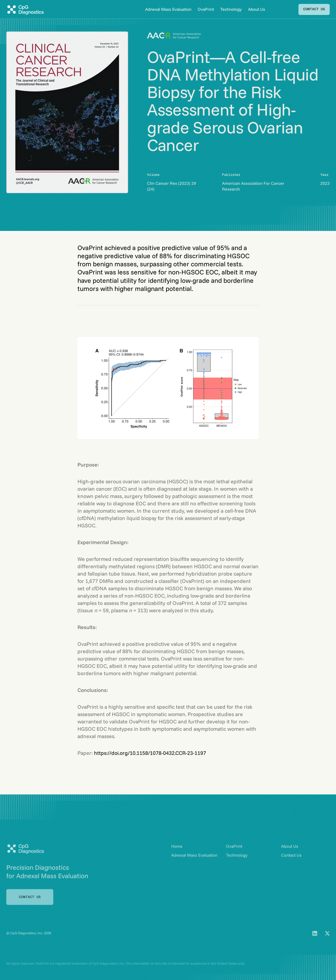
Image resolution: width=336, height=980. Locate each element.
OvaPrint (206, 9)
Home (177, 853)
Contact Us (291, 862)
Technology (231, 9)
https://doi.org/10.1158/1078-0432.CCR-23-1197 (150, 753)
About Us (257, 9)
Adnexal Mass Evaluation (168, 9)
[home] (25, 9)
